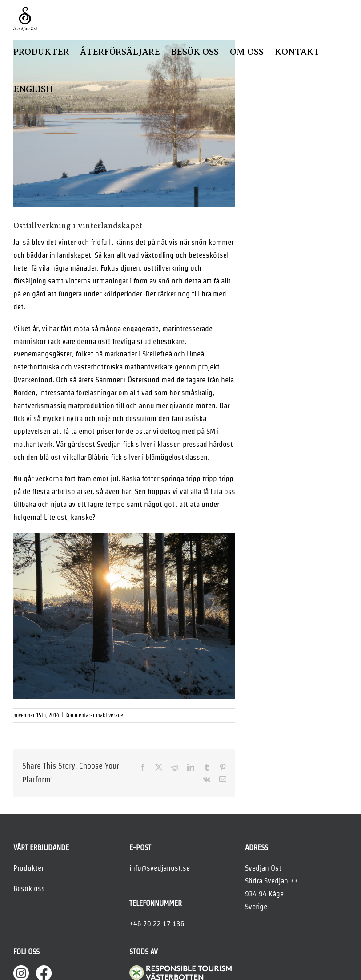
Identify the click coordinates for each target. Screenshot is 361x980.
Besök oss (29, 888)
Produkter (28, 868)
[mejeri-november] (124, 123)
